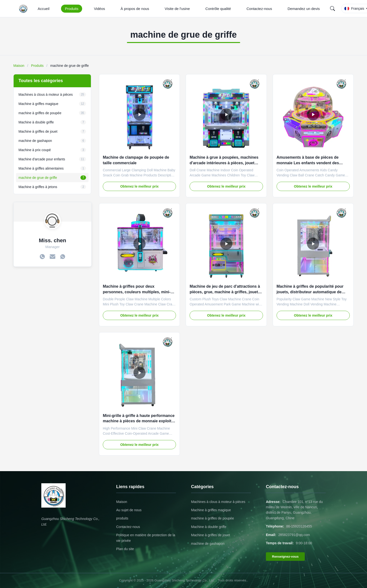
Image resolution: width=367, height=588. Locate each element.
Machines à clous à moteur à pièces (218, 502)
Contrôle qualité (218, 9)
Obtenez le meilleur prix (140, 186)
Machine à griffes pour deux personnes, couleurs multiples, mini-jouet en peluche (137, 292)
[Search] (332, 9)
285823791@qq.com (294, 535)
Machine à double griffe (209, 527)
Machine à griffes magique (211, 510)
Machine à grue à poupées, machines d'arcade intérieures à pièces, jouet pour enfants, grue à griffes (224, 163)
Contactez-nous (259, 9)
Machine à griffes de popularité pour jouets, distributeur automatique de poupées (310, 292)
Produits (72, 9)
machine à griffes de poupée (212, 518)
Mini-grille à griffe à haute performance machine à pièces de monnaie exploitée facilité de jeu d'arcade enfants (139, 421)
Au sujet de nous (129, 510)
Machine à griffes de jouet (210, 535)
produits (122, 518)
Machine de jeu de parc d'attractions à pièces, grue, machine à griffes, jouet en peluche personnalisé (225, 292)
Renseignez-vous (285, 557)
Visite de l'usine (177, 9)
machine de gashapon (208, 544)
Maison (19, 66)
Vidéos (99, 9)
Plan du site (125, 549)
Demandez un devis (304, 9)
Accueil (44, 9)
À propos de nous (135, 9)
